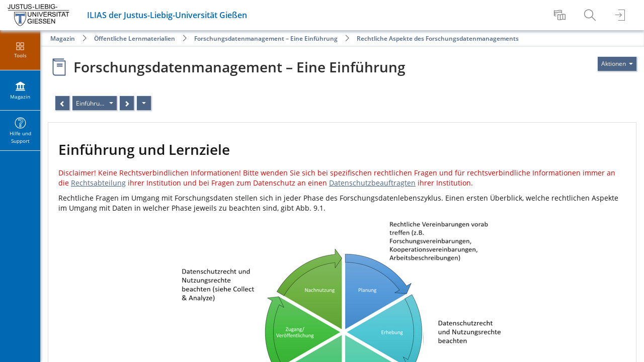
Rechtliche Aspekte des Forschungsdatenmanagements (438, 38)
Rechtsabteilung (98, 183)
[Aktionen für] (617, 64)
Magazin (63, 38)
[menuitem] (561, 15)
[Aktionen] (144, 103)
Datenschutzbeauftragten (372, 183)
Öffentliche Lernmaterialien (135, 38)
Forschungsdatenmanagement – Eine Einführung (266, 38)
